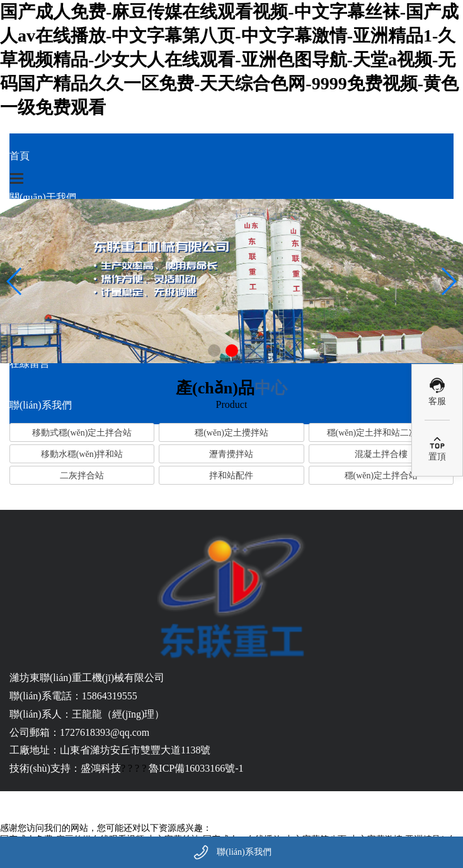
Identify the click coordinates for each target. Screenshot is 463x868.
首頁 (20, 156)
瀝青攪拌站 (231, 454)
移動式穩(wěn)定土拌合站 (82, 433)
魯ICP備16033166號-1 (196, 768)
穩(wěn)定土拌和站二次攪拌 (381, 433)
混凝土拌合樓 (381, 454)
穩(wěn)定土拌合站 (381, 476)
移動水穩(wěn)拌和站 (82, 454)
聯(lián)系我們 (244, 852)
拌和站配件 (231, 476)
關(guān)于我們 (43, 197)
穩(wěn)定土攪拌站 (231, 433)
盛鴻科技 (101, 768)
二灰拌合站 (82, 476)
